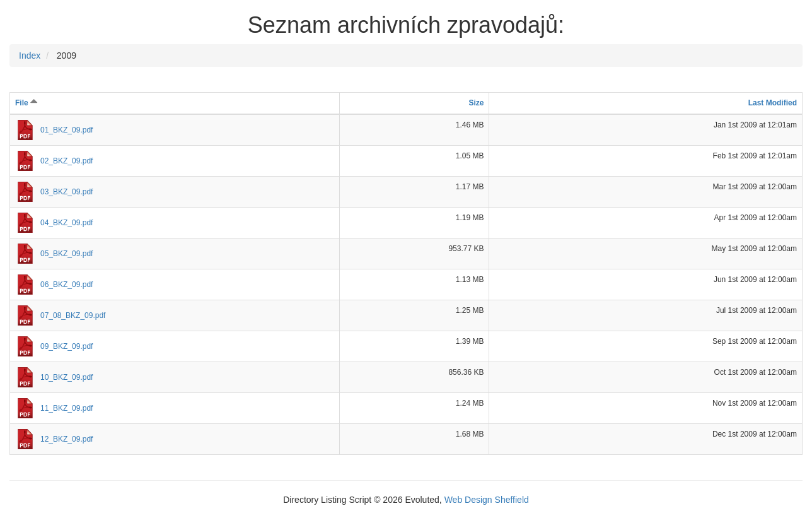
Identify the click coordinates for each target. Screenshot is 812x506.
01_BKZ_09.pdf (67, 130)
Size (476, 103)
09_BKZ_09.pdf (67, 346)
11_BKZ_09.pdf (67, 408)
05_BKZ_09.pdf (67, 254)
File (26, 103)
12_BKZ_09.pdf (67, 439)
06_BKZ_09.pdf (67, 285)
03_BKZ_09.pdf (67, 192)
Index (30, 56)
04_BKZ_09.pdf (67, 223)
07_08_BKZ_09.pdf (73, 315)
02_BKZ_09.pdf (67, 161)
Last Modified (773, 103)
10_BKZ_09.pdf (67, 377)
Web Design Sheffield (487, 500)
